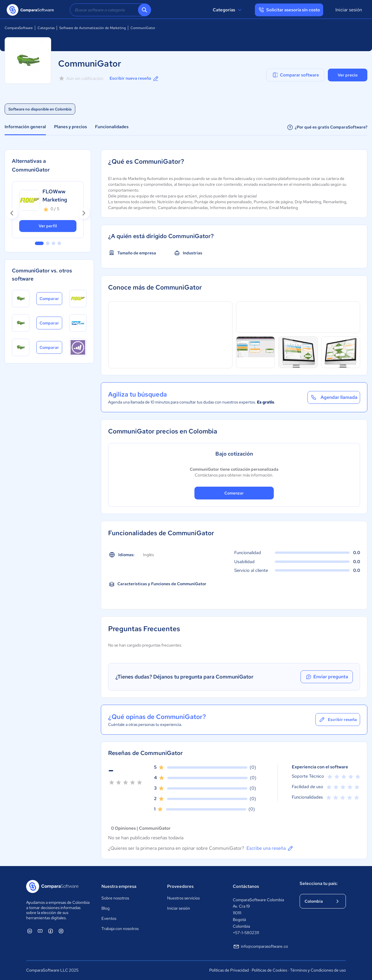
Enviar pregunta (327, 677)
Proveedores (180, 886)
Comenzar (234, 493)
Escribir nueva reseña (134, 78)
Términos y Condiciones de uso (318, 970)
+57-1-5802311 (246, 933)
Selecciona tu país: (319, 883)
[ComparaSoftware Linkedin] (30, 931)
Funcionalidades (112, 127)
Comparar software (295, 75)
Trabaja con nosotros (120, 929)
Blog (105, 908)
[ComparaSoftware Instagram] (61, 931)
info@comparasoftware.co (260, 947)
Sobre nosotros (115, 898)
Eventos (109, 918)
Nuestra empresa (119, 886)
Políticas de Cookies (269, 970)
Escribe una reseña (270, 848)
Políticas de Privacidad (229, 970)
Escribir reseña (338, 720)
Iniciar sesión (349, 10)
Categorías (228, 10)
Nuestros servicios (183, 898)
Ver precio (348, 75)
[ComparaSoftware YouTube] (40, 931)
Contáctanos (246, 886)
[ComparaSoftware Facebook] (51, 931)
